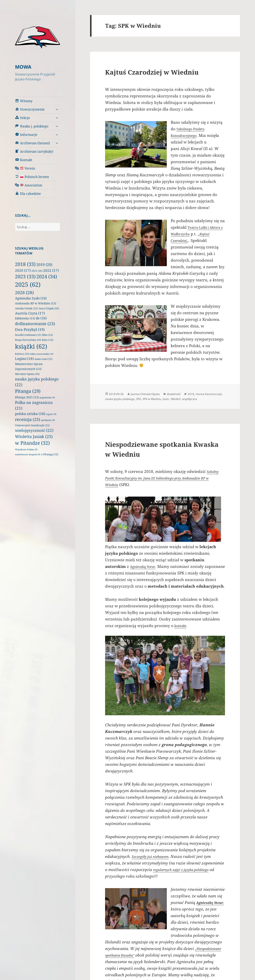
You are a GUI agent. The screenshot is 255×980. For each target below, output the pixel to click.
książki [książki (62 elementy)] (31, 346)
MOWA (24, 66)
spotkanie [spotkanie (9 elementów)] (48, 420)
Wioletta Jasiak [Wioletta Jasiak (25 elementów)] (34, 436)
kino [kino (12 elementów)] (48, 340)
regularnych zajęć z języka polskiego (186, 881)
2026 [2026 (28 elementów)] (24, 292)
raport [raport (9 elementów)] (51, 414)
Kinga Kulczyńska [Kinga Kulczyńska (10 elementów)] (28, 340)
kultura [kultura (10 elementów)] (22, 354)
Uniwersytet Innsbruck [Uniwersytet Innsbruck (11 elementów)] (32, 425)
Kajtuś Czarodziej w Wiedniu (163, 71)
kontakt (182, 637)
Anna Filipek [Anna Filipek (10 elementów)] (49, 308)
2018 (203, 394)
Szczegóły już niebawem (154, 868)
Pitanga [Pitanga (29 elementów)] (28, 391)
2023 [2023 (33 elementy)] (25, 276)
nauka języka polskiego (145, 399)
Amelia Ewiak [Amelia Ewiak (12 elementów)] (26, 308)
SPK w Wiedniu (184, 399)
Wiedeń (212, 399)
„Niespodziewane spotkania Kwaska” (139, 967)
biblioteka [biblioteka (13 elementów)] (25, 318)
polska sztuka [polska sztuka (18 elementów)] (30, 413)
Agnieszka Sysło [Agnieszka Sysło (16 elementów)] (31, 298)
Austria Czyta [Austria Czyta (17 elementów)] (30, 313)
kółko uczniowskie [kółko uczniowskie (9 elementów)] (42, 354)
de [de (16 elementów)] (41, 318)
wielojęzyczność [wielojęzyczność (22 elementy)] (34, 430)
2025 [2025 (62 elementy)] (28, 284)
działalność (184, 394)
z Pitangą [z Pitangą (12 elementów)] (50, 454)
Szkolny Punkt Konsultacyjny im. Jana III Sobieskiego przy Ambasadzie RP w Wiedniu (165, 483)
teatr (201, 399)
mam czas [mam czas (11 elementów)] (43, 359)
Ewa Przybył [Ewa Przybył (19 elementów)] (30, 329)
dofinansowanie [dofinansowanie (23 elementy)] (35, 323)
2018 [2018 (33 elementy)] (25, 264)
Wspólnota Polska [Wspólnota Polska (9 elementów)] (26, 449)
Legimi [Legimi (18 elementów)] (24, 358)
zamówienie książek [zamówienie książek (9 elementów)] (28, 454)
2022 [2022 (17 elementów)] (51, 270)
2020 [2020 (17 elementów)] (23, 270)
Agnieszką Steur (145, 571)
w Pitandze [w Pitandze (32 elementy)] (32, 443)
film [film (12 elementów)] (48, 335)
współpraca (114, 404)
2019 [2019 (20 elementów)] (44, 265)
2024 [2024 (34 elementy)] (47, 276)
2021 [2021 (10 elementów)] (37, 271)
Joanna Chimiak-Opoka (150, 394)
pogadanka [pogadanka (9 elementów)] (47, 397)
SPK (168, 399)
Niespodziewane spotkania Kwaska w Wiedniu (159, 454)
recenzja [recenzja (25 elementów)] (28, 419)
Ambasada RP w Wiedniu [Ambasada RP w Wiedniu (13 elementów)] (36, 303)
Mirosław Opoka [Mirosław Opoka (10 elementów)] (27, 374)
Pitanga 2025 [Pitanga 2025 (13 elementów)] (27, 397)
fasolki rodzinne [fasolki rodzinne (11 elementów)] (28, 335)
